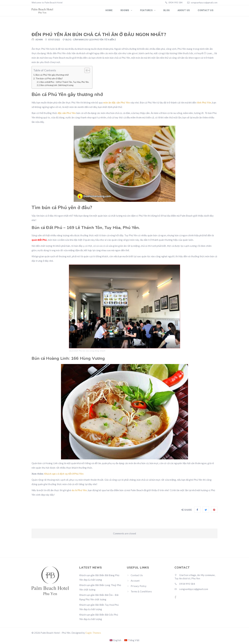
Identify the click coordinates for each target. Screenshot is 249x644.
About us (186, 12)
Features (152, 12)
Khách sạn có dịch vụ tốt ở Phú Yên (64, 475)
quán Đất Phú (39, 242)
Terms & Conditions (141, 593)
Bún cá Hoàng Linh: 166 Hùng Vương (57, 87)
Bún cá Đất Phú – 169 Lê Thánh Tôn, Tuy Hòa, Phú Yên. (65, 84)
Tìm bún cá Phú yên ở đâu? (49, 80)
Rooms (132, 12)
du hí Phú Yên (79, 492)
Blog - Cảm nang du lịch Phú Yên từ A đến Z (91, 41)
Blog (170, 12)
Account (135, 582)
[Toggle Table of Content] (86, 72)
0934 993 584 (175, 2)
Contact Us (206, 12)
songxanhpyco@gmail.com (204, 2)
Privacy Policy (139, 588)
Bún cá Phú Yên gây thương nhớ (52, 77)
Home (117, 12)
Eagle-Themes (93, 634)
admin (39, 41)
